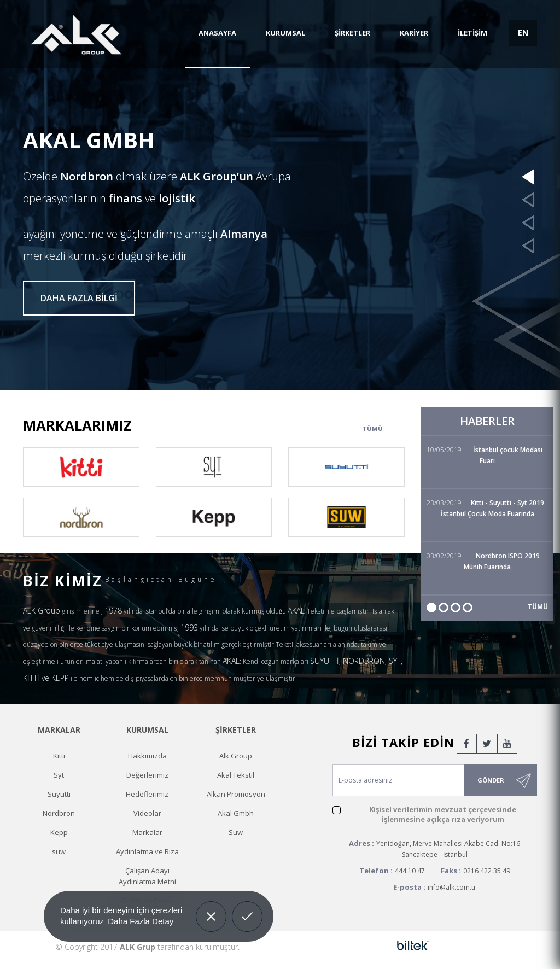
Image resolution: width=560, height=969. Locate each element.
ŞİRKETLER (352, 33)
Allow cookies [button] (247, 908)
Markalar (147, 832)
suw (59, 851)
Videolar (147, 813)
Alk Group (236, 756)
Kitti (59, 756)
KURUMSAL (285, 33)
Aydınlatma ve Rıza (147, 851)
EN (523, 33)
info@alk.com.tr (452, 887)
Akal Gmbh (236, 813)
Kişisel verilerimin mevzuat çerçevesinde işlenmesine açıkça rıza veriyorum (443, 814)
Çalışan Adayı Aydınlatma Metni (147, 876)
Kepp (59, 832)
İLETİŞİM (472, 33)
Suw (236, 832)
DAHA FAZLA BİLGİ (79, 298)
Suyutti (59, 794)
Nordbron (59, 813)
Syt (59, 775)
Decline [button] (211, 908)
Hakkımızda (147, 756)
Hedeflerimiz (147, 794)
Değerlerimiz (147, 775)
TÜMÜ (373, 428)
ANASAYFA (217, 33)
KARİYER (414, 33)
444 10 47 (410, 871)
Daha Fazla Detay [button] (141, 921)
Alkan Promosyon (236, 794)
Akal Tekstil (236, 775)
